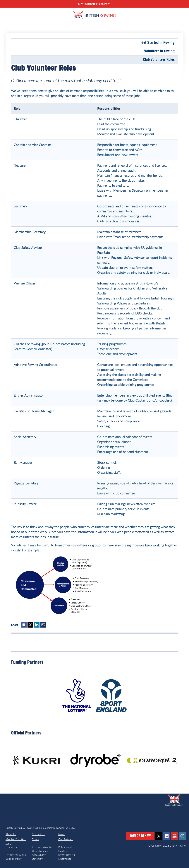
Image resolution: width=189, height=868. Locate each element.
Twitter (30, 625)
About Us (11, 834)
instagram (182, 836)
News (62, 834)
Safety (35, 839)
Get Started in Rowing (158, 43)
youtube (175, 836)
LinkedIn (37, 625)
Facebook (24, 625)
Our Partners (66, 839)
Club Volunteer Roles (159, 60)
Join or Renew (140, 836)
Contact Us (38, 834)
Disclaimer (11, 847)
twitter (159, 836)
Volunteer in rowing (159, 51)
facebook (167, 836)
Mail (43, 625)
